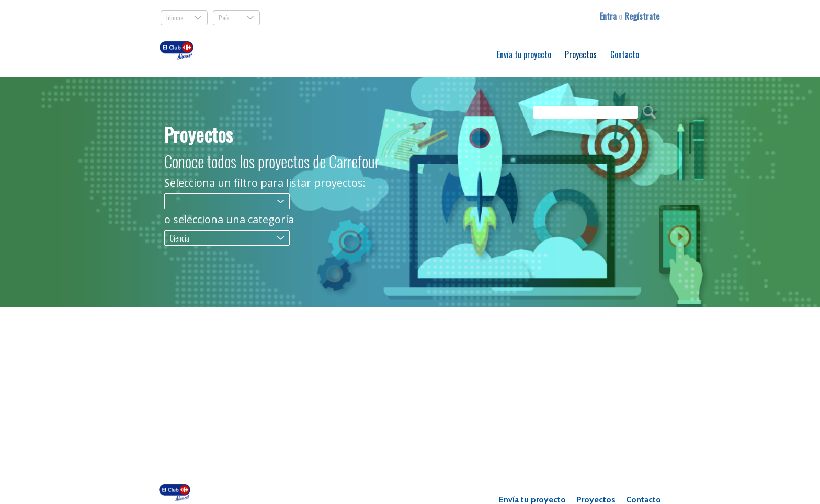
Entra (609, 16)
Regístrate (642, 16)
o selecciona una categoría (229, 220)
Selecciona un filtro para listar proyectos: (265, 183)
